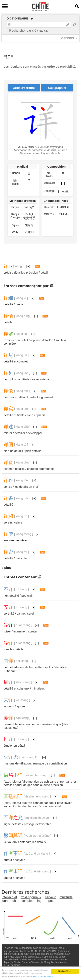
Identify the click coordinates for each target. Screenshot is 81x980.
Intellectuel (9, 897)
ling (39, 901)
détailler (20, 433)
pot (50, 901)
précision (32, 272)
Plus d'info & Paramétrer (43, 978)
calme (18, 522)
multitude (66, 897)
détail (44, 272)
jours (5, 901)
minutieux (38, 688)
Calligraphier (57, 88)
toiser (7, 631)
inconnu (9, 706)
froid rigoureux (31, 897)
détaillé (19, 272)
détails (8, 322)
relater (8, 433)
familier (33, 806)
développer (35, 433)
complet (27, 901)
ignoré (21, 706)
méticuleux (23, 558)
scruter (33, 631)
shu (15, 901)
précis (8, 272)
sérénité (9, 613)
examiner (20, 631)
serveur (50, 897)
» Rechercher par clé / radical (27, 31)
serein (8, 522)
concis (8, 487)
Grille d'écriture (24, 88)
